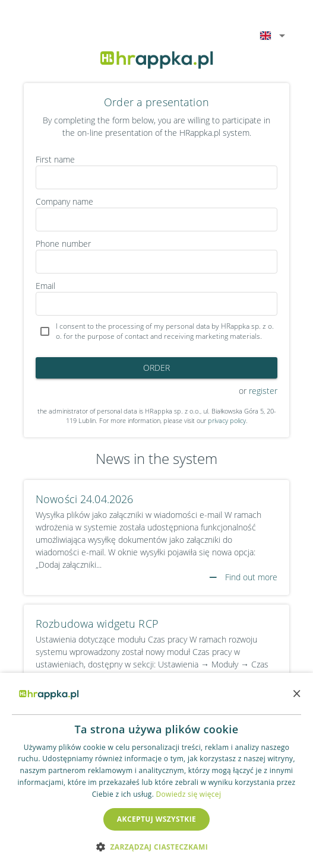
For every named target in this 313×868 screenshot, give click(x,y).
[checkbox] (156, 332)
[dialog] (156, 770)
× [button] (297, 693)
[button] (156, 847)
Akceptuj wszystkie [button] (156, 819)
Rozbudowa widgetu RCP (97, 624)
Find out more (243, 577)
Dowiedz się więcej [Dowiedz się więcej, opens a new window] (189, 794)
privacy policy (227, 420)
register (263, 391)
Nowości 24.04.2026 (84, 499)
